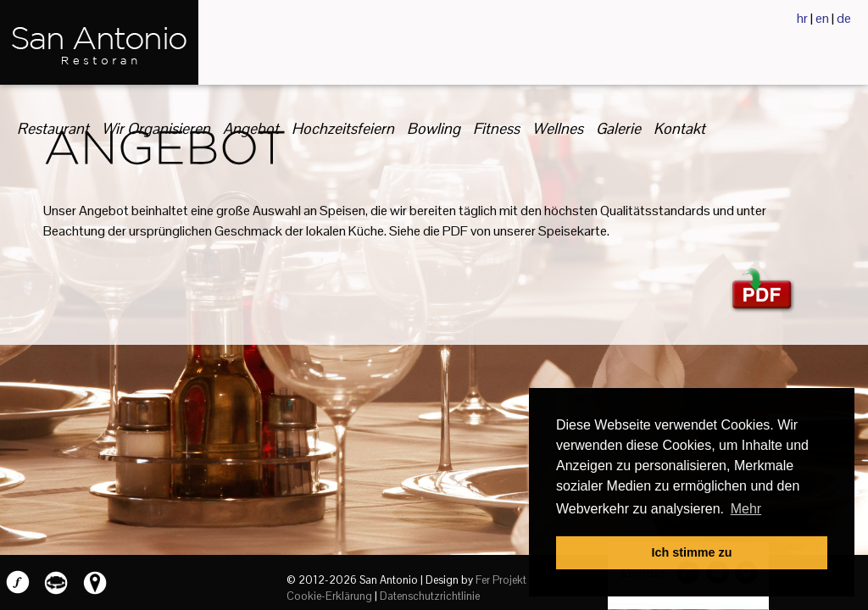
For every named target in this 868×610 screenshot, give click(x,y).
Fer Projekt (501, 580)
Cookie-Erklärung (329, 596)
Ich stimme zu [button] (691, 552)
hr (802, 18)
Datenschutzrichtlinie (430, 596)
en (822, 18)
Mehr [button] (746, 509)
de (844, 18)
